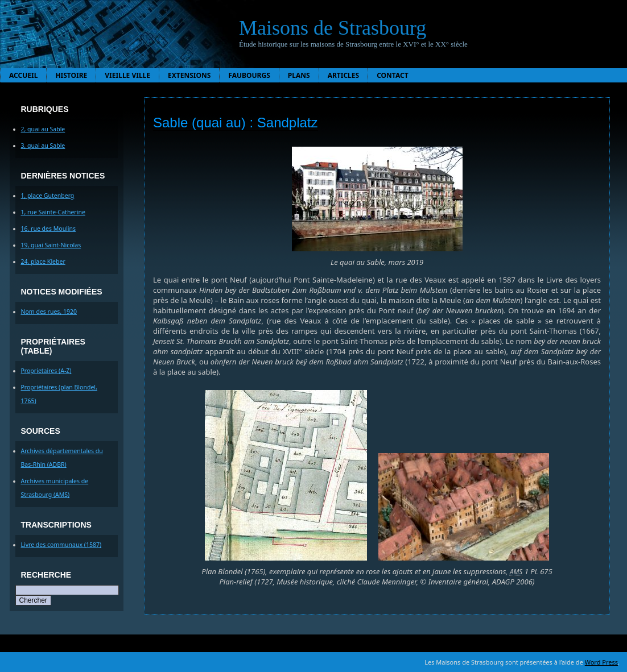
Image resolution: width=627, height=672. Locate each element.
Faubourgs (249, 75)
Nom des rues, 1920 (49, 312)
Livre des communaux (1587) (61, 545)
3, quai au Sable (43, 146)
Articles (344, 75)
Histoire (71, 75)
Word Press (601, 662)
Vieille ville (127, 75)
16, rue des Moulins (49, 229)
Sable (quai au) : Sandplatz (236, 123)
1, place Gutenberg (48, 196)
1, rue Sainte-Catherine (53, 212)
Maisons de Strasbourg (333, 28)
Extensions (189, 75)
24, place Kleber (43, 262)
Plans (299, 75)
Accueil (23, 75)
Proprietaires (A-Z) (46, 371)
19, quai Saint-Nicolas (51, 245)
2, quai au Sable (43, 129)
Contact (393, 75)
